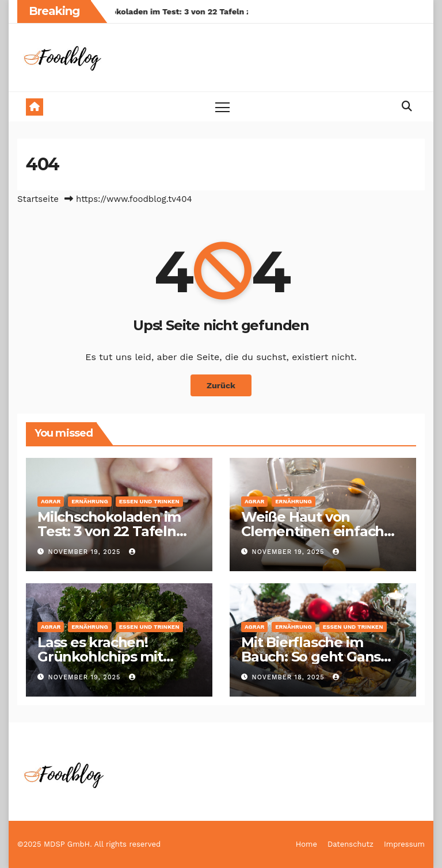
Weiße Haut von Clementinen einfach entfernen (313, 531)
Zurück (221, 385)
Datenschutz (350, 844)
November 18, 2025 (290, 677)
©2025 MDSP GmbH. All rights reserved (89, 844)
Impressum (404, 844)
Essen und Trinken (149, 501)
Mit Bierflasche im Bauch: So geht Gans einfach (311, 657)
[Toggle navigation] (222, 107)
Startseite (38, 199)
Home (306, 844)
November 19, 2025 (86, 552)
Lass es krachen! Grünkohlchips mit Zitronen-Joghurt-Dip (110, 657)
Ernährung (89, 501)
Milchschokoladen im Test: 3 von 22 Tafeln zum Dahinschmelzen (111, 531)
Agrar (51, 501)
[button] (407, 106)
